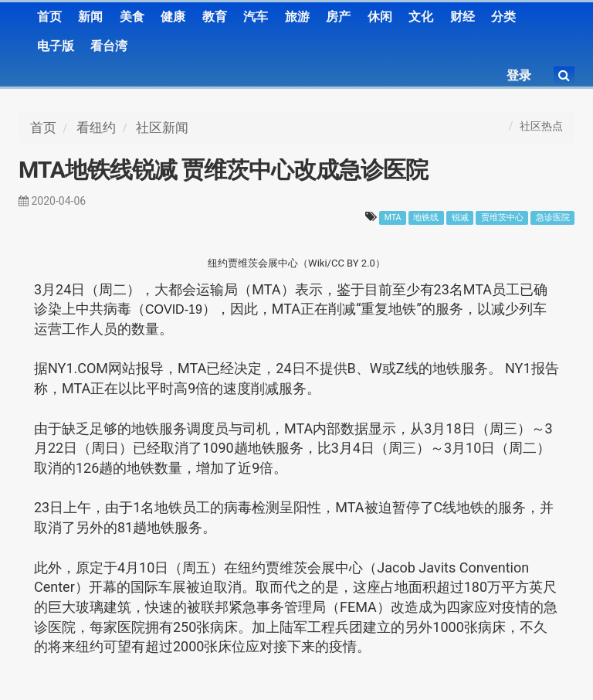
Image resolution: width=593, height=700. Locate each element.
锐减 (460, 217)
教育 (215, 17)
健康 (173, 17)
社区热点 (541, 126)
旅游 (297, 17)
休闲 (380, 17)
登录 (519, 75)
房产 (338, 17)
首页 (49, 17)
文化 (421, 17)
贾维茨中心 (502, 217)
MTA (393, 217)
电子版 (56, 46)
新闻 (90, 17)
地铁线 (426, 217)
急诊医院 (553, 217)
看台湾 (109, 46)
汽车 (256, 17)
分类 (503, 17)
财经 (463, 17)
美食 (132, 17)
